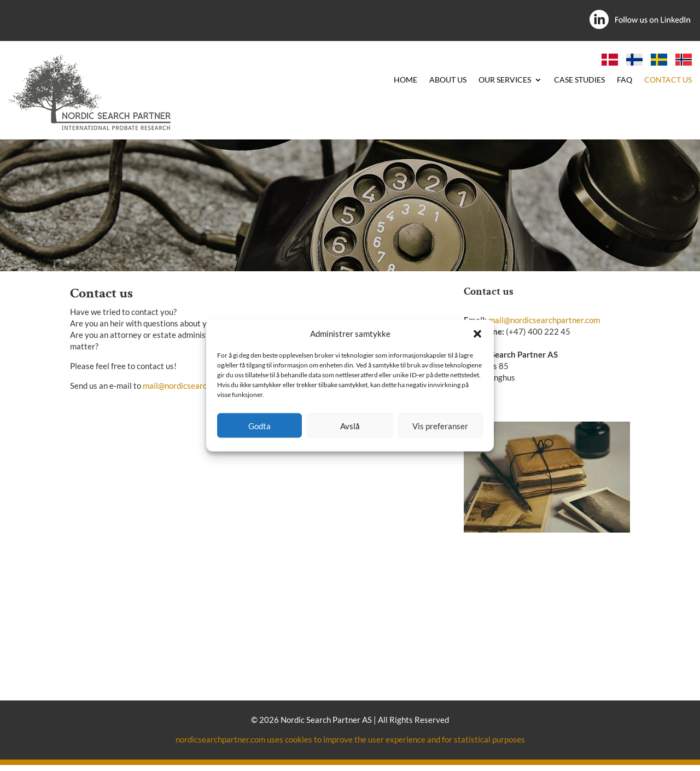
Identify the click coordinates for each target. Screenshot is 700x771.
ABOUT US (448, 80)
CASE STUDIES (579, 80)
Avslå (350, 425)
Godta (259, 425)
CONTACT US (668, 80)
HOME (406, 80)
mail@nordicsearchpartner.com (199, 385)
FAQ (625, 80)
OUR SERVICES (505, 80)
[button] (477, 334)
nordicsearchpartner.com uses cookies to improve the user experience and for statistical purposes (350, 739)
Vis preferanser (440, 425)
